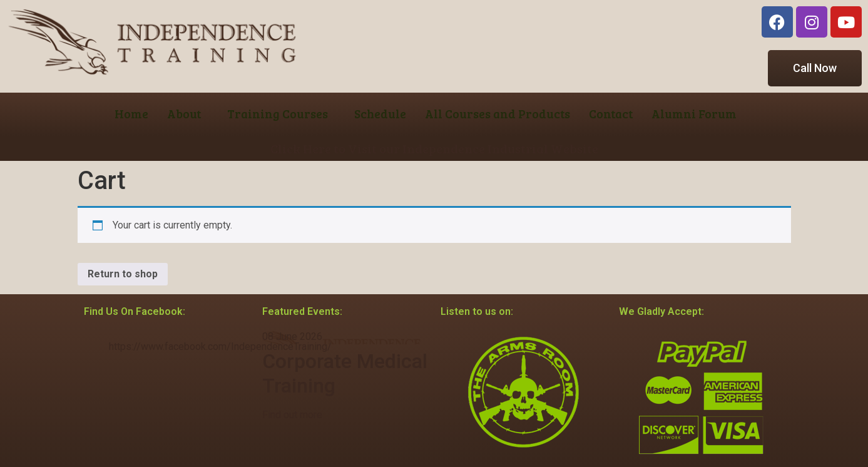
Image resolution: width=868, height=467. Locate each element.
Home (131, 114)
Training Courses (278, 114)
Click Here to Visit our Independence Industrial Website (434, 148)
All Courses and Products (498, 114)
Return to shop (123, 274)
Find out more (292, 415)
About (184, 114)
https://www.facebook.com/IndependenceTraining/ (220, 346)
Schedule (380, 114)
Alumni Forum (694, 114)
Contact (611, 114)
